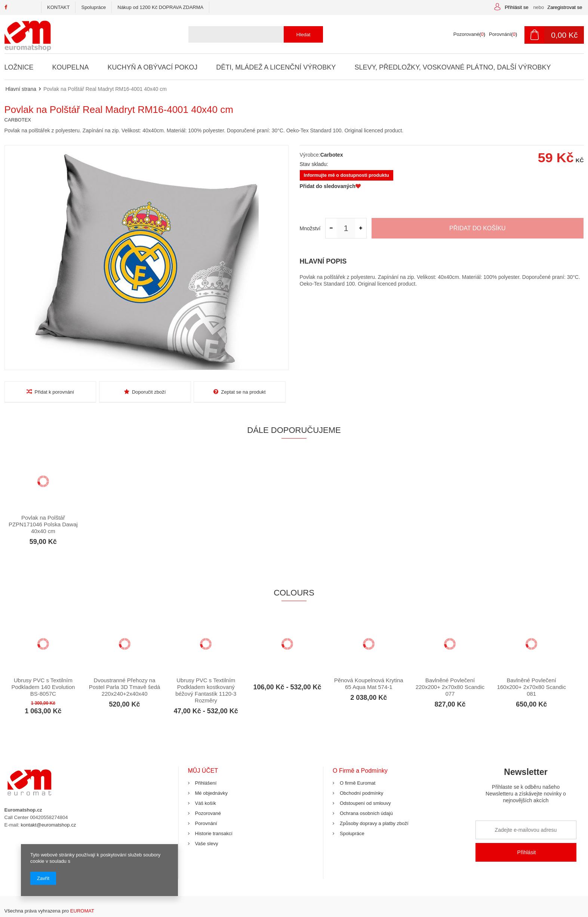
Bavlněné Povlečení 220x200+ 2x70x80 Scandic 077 (450, 687)
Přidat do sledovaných (330, 186)
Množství (310, 228)
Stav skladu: (314, 164)
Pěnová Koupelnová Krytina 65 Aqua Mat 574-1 (369, 684)
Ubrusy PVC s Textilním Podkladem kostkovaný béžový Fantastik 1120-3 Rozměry (206, 690)
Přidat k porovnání (50, 392)
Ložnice (19, 67)
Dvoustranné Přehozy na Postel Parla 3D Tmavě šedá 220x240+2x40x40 (124, 687)
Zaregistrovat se (565, 7)
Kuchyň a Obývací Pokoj (152, 67)
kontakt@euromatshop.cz (49, 825)
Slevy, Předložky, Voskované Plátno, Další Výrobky (452, 67)
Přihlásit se (517, 7)
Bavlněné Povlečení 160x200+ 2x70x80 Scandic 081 (531, 687)
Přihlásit (527, 852)
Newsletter (526, 788)
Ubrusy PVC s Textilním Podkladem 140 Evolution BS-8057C (43, 687)
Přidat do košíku (478, 228)
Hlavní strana (21, 89)
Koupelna (70, 67)
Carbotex (332, 155)
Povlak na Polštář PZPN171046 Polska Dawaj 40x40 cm (43, 524)
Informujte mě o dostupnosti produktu (347, 175)
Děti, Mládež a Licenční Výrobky (275, 67)
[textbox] (253, 34)
